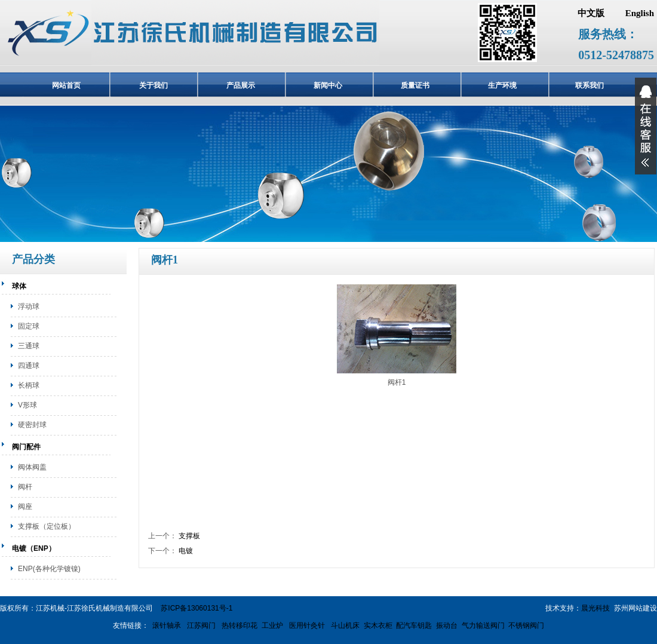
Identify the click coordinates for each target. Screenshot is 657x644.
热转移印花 (240, 625)
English (640, 13)
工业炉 (272, 625)
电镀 (186, 551)
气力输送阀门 (483, 625)
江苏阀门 (200, 625)
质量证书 (415, 85)
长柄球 (29, 385)
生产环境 (502, 85)
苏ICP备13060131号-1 (197, 608)
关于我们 (153, 85)
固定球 (29, 326)
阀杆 (25, 487)
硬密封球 (32, 425)
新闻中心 (328, 85)
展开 (646, 126)
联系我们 (590, 85)
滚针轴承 (167, 625)
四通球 (29, 366)
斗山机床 (344, 625)
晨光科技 (595, 608)
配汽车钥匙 (414, 625)
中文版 (591, 13)
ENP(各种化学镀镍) (49, 569)
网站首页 (66, 85)
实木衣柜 (378, 625)
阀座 (25, 507)
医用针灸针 (306, 625)
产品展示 (241, 85)
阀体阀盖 (32, 467)
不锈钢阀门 (526, 625)
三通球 (29, 346)
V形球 (27, 405)
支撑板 (189, 536)
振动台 (447, 625)
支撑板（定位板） (47, 526)
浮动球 (29, 306)
